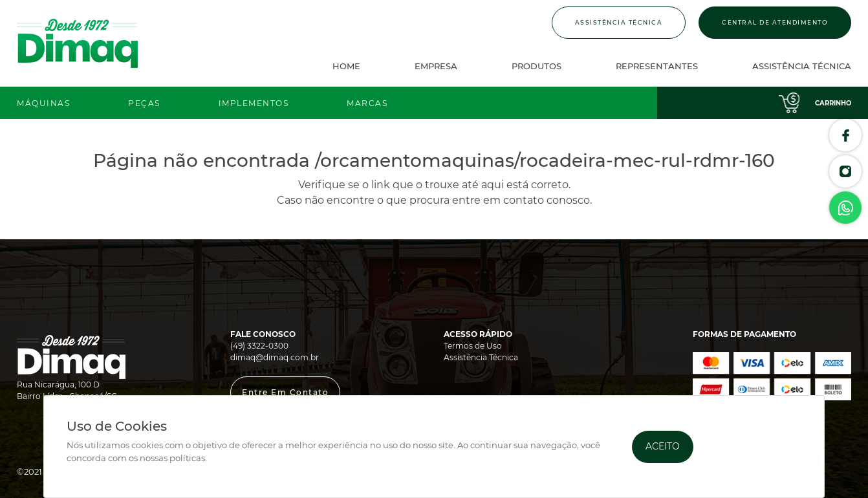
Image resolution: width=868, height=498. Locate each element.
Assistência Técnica (619, 22)
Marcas (367, 103)
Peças (144, 103)
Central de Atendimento (775, 22)
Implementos (254, 103)
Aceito (663, 446)
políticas (187, 458)
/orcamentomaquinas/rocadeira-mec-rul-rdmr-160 (545, 160)
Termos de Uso (473, 346)
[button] (285, 393)
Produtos (537, 66)
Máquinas (43, 103)
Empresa (436, 66)
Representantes (657, 66)
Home (346, 66)
